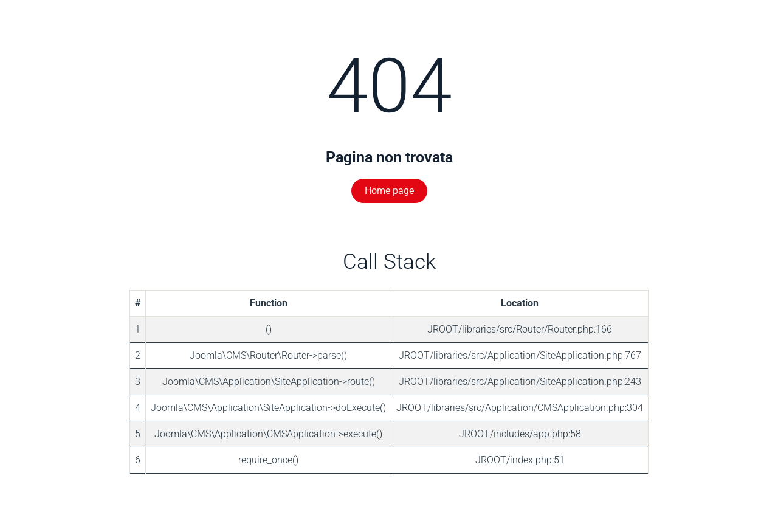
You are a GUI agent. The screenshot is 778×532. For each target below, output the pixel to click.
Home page (389, 191)
